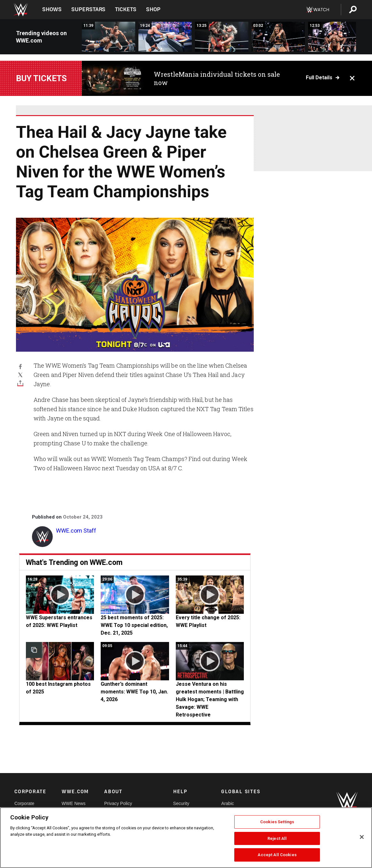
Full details (319, 78)
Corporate (24, 803)
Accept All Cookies (277, 855)
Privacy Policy (118, 803)
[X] (20, 375)
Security (181, 803)
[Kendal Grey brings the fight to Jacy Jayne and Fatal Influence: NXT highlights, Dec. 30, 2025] (278, 37)
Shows (52, 9)
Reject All (277, 838)
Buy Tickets (41, 78)
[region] (186, 838)
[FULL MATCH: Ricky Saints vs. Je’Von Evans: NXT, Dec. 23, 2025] (335, 37)
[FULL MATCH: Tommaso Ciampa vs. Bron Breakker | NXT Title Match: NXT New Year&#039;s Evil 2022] (165, 37)
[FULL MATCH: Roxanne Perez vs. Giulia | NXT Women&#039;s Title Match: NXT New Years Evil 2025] (222, 37)
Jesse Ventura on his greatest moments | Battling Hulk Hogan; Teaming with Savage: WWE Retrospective (210, 699)
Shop (153, 9)
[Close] (362, 837)
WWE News (74, 803)
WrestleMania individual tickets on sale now (217, 78)
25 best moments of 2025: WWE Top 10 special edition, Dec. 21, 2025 (134, 625)
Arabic (228, 803)
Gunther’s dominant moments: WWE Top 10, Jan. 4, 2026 (134, 692)
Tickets (126, 9)
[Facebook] (20, 366)
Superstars (89, 9)
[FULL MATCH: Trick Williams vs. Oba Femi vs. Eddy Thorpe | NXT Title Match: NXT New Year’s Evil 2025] (108, 37)
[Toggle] (20, 383)
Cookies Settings (277, 822)
